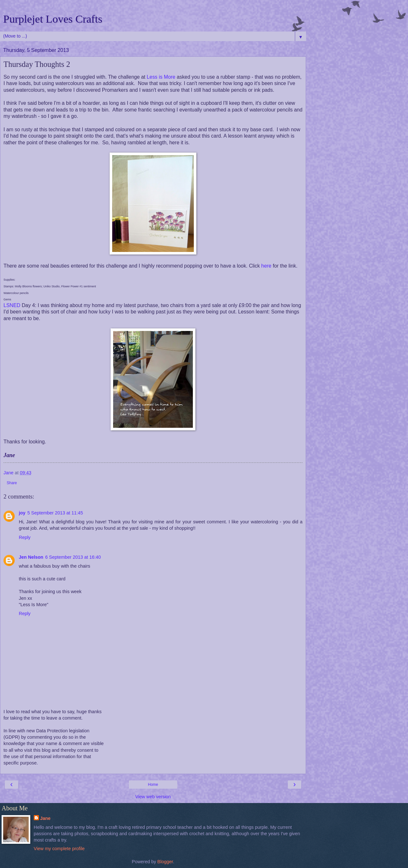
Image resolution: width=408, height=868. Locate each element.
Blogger (165, 862)
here (266, 266)
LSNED (12, 305)
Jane (45, 818)
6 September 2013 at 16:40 (73, 557)
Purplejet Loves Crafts (53, 19)
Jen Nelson (31, 557)
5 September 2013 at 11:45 (55, 513)
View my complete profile (59, 849)
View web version (153, 797)
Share (12, 483)
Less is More (161, 77)
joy (22, 513)
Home (153, 785)
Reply (25, 537)
